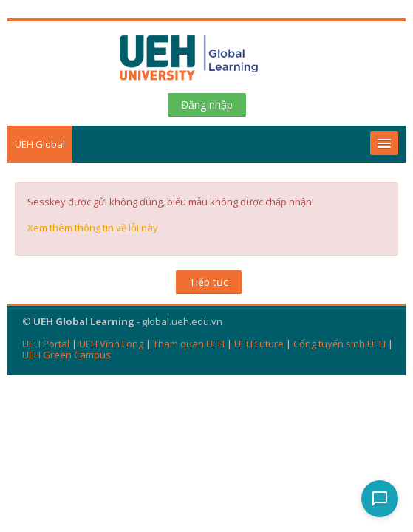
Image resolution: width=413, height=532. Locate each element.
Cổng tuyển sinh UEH (339, 344)
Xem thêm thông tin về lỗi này (93, 228)
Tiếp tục (209, 282)
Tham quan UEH (189, 344)
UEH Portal (46, 344)
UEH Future (259, 344)
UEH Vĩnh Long (111, 344)
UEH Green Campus (66, 355)
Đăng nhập (207, 105)
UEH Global (40, 144)
